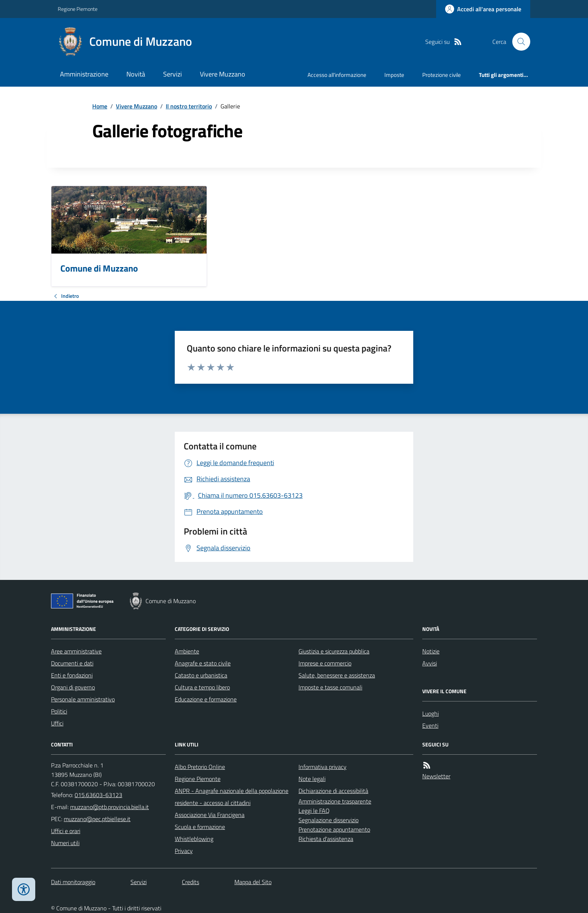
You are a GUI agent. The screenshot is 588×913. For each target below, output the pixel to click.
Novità (136, 74)
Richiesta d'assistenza (326, 839)
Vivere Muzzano (223, 74)
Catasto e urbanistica (201, 675)
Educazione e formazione (206, 699)
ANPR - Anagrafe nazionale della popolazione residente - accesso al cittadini (232, 797)
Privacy (184, 851)
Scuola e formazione (200, 827)
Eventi (430, 725)
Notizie (431, 651)
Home (100, 106)
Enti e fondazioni (72, 675)
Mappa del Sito (253, 882)
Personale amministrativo (83, 699)
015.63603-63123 (98, 795)
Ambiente (187, 651)
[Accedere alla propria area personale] (483, 9)
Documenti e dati (72, 663)
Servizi (172, 74)
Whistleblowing (194, 839)
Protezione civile (442, 75)
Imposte (394, 75)
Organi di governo (73, 687)
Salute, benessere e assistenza (337, 675)
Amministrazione (84, 74)
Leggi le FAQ (314, 811)
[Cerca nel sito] (518, 42)
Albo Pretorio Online (200, 767)
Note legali (312, 779)
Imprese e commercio (325, 663)
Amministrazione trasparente (335, 801)
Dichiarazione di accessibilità (333, 791)
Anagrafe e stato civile (203, 663)
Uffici (57, 723)
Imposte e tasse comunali (330, 687)
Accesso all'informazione (337, 75)
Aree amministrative (76, 651)
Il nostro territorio (189, 106)
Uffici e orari (66, 831)
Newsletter (436, 776)
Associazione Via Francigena (210, 815)
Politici (59, 711)
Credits (190, 882)
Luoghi (430, 713)
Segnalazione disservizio (328, 820)
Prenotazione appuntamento (334, 829)
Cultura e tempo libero (202, 687)
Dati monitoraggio (73, 882)
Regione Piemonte (78, 9)
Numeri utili (65, 843)
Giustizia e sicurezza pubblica (334, 651)
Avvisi (430, 663)
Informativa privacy (322, 767)
